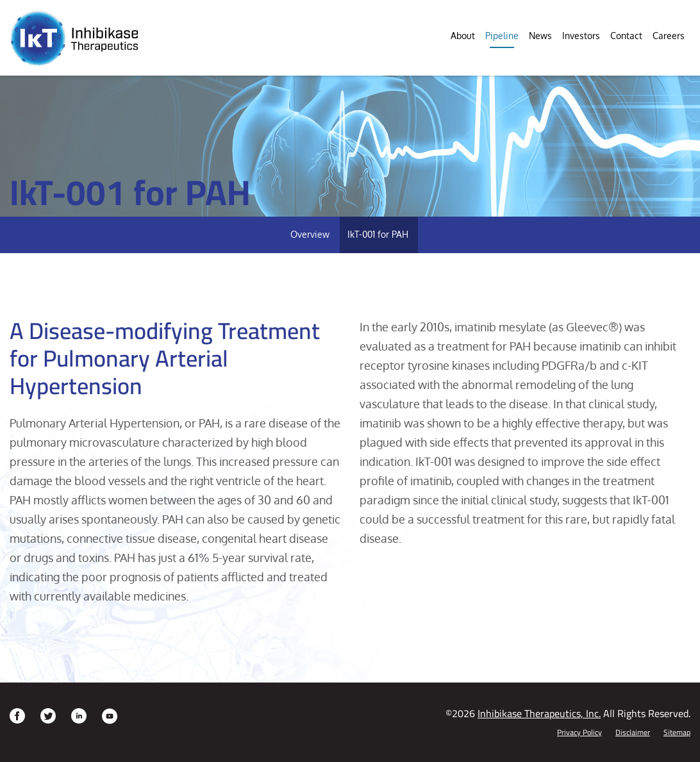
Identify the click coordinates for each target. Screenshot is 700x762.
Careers (669, 36)
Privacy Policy (579, 733)
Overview (310, 234)
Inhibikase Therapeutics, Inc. (539, 713)
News (540, 36)
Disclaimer (633, 733)
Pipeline (502, 36)
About (463, 36)
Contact (626, 36)
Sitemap (677, 733)
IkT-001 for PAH (378, 234)
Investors (581, 36)
